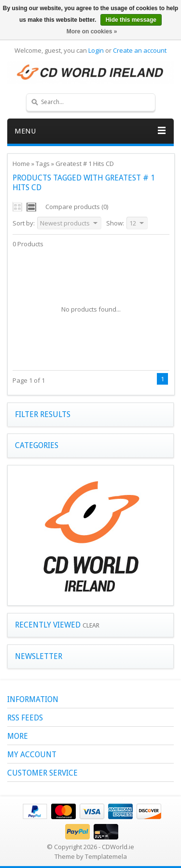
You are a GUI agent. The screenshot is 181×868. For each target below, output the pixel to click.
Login (96, 50)
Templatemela (106, 856)
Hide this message (131, 20)
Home (21, 164)
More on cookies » (92, 31)
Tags (43, 164)
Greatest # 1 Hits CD (85, 164)
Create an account (140, 50)
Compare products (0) (77, 207)
